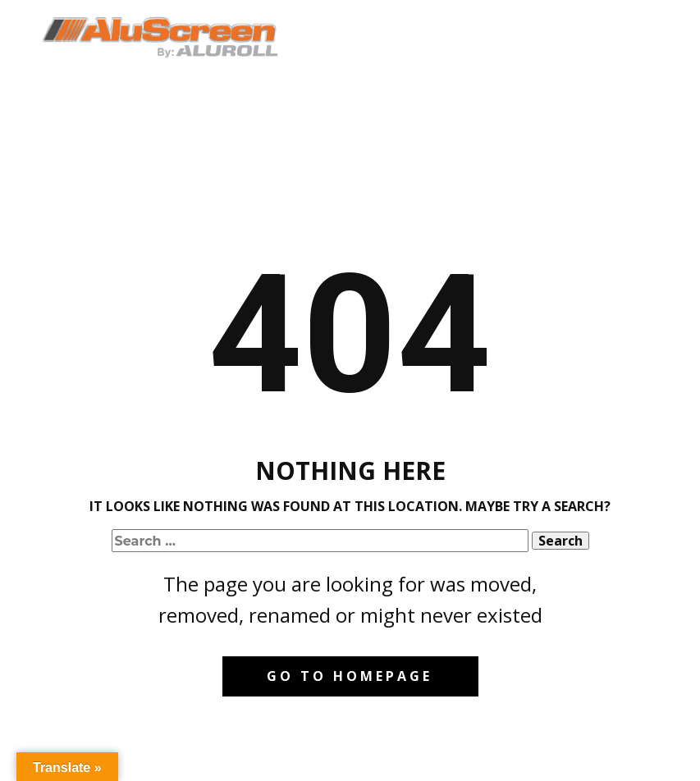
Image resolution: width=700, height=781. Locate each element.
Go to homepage (350, 676)
